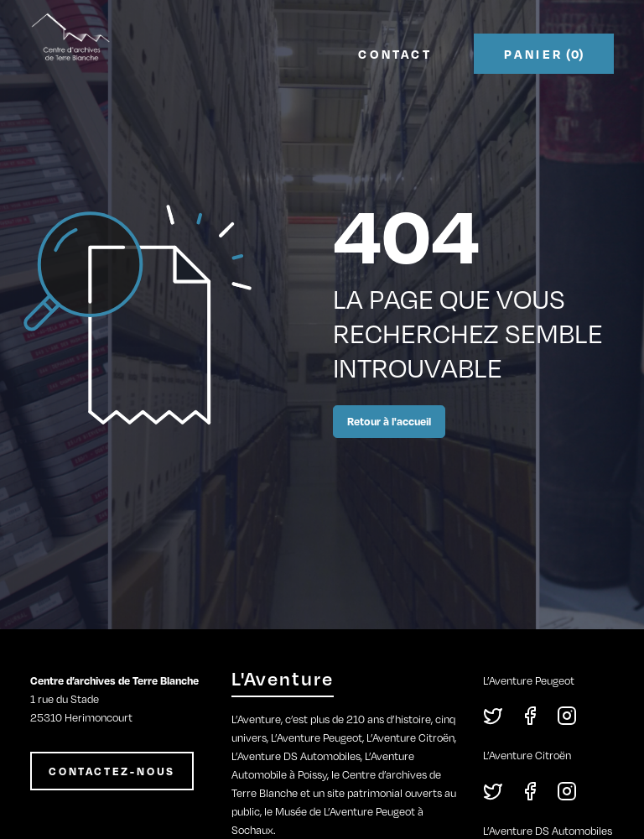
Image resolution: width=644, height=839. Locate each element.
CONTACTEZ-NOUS (112, 771)
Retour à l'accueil (389, 421)
